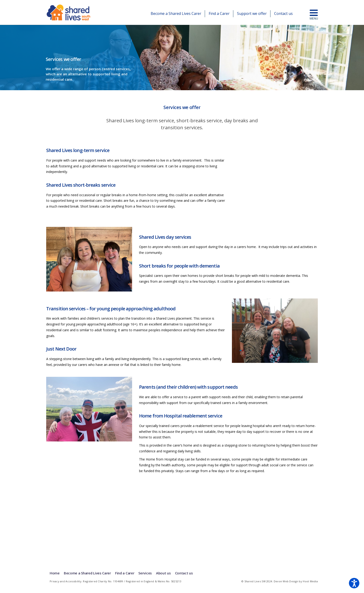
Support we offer (252, 13)
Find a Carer (219, 13)
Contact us (283, 13)
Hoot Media (310, 581)
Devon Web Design (286, 581)
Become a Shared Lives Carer (176, 13)
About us (163, 573)
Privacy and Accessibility (66, 581)
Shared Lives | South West (69, 12)
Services (145, 573)
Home (55, 573)
